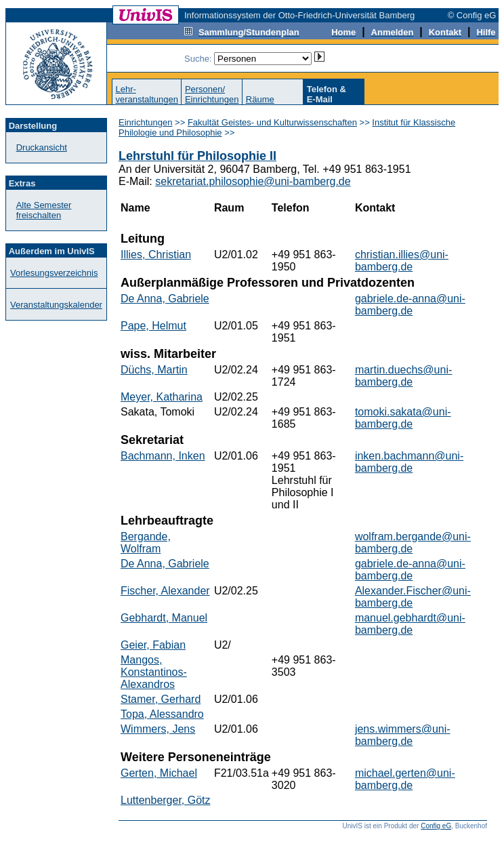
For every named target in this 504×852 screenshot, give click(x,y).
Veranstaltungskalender (56, 305)
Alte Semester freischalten (44, 210)
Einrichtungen (146, 122)
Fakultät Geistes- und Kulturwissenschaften (272, 122)
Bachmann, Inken (163, 456)
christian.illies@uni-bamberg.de (402, 261)
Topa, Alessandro (162, 714)
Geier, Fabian (153, 645)
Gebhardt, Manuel (164, 618)
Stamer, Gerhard (161, 699)
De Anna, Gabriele (165, 299)
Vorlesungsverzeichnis (54, 273)
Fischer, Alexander (165, 591)
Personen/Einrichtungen (212, 94)
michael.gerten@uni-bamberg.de (405, 779)
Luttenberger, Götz (166, 800)
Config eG (436, 826)
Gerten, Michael (159, 773)
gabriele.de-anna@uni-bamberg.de (410, 305)
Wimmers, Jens (158, 729)
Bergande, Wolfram (146, 543)
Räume (260, 99)
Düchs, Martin (154, 370)
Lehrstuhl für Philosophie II (197, 156)
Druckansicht (42, 147)
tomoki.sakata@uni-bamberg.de (403, 418)
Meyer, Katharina (162, 397)
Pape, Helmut (153, 326)
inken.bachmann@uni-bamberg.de (409, 462)
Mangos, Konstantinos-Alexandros (154, 672)
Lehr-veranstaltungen (147, 94)
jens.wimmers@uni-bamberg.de (403, 735)
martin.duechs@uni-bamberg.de (403, 376)
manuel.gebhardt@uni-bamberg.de (410, 624)
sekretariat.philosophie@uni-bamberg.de (253, 181)
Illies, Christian (156, 255)
